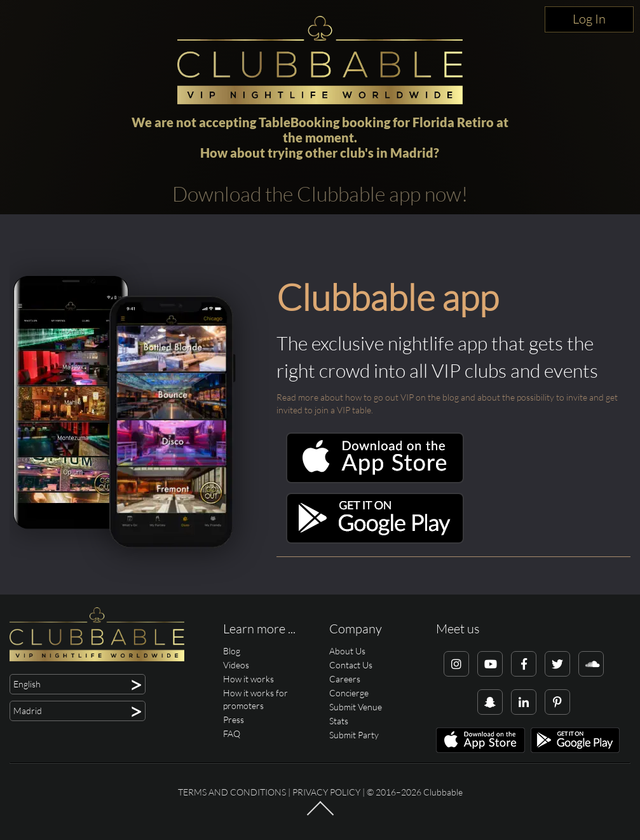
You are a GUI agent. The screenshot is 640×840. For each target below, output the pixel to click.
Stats (339, 721)
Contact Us (351, 665)
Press (234, 720)
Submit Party (354, 735)
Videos (236, 665)
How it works (249, 679)
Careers (345, 679)
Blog (232, 651)
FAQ (232, 733)
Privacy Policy (326, 792)
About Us (347, 651)
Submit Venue (356, 707)
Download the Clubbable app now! (320, 194)
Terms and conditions (232, 792)
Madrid (412, 153)
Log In (589, 19)
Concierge (349, 693)
